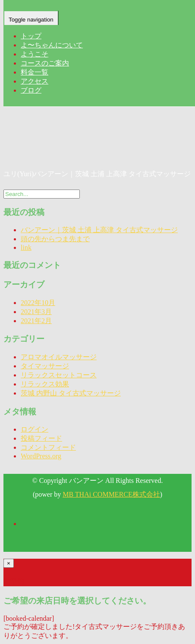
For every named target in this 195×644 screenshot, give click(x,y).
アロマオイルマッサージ (59, 357)
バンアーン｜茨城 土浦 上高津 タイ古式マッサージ (99, 230)
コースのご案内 (45, 63)
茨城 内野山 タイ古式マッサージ (71, 393)
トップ (31, 36)
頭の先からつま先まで (55, 239)
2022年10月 (38, 303)
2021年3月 (36, 312)
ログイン (35, 429)
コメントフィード (48, 447)
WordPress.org (41, 456)
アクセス (35, 81)
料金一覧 (35, 72)
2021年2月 (36, 321)
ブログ (31, 90)
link (26, 247)
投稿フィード (41, 438)
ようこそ (35, 54)
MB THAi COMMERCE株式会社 (111, 494)
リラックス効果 (45, 384)
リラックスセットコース (59, 375)
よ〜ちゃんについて (52, 45)
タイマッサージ (45, 366)
